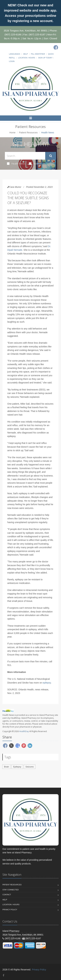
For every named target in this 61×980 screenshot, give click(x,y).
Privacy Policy (10, 910)
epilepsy (47, 683)
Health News (16, 163)
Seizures (30, 767)
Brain (7, 767)
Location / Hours (27, 58)
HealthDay (24, 731)
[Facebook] (56, 47)
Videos (35, 163)
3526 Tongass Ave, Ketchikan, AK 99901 (26, 31)
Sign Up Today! (45, 58)
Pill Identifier (38, 54)
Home (12, 133)
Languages (14, 54)
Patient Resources (28, 133)
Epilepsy (17, 767)
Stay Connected (11, 890)
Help (25, 54)
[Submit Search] (51, 156)
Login (12, 61)
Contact (7, 895)
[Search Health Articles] (25, 156)
